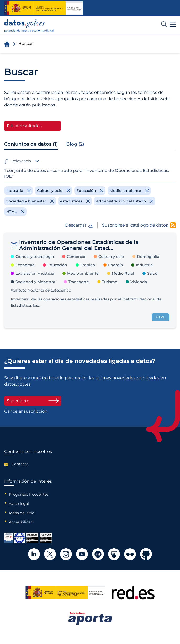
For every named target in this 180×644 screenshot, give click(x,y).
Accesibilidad (21, 522)
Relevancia (21, 161)
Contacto (20, 464)
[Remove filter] (18, 191)
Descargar (79, 225)
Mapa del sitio (22, 513)
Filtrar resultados (24, 126)
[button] (173, 24)
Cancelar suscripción (26, 411)
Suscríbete (33, 401)
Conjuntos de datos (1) (31, 144)
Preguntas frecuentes (29, 494)
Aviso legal (19, 504)
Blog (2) (75, 144)
